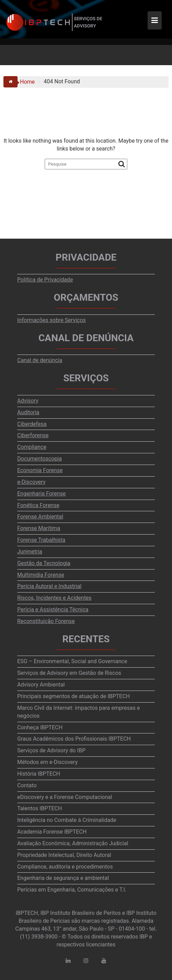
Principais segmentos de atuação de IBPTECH (73, 696)
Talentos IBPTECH (40, 808)
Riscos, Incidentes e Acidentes (54, 598)
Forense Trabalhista (41, 540)
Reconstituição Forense (46, 621)
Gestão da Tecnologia (44, 563)
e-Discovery (31, 482)
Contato (27, 785)
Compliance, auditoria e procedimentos (65, 867)
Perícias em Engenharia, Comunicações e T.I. (72, 890)
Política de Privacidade (45, 280)
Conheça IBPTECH (40, 727)
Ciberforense (33, 435)
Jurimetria (30, 552)
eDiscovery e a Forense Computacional (65, 797)
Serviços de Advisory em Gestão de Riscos (69, 673)
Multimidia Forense (41, 575)
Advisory (28, 401)
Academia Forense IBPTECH (52, 832)
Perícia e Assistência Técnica (53, 609)
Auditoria (28, 412)
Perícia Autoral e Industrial (49, 586)
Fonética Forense (38, 505)
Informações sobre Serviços (51, 320)
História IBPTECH (39, 774)
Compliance (32, 447)
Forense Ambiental (40, 517)
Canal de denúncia (40, 360)
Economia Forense (40, 470)
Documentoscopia (40, 459)
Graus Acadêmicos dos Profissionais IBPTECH (74, 739)
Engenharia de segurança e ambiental (63, 878)
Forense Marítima (39, 528)
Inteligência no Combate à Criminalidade (67, 820)
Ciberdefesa (32, 424)
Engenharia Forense (41, 494)
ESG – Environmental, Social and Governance (72, 661)
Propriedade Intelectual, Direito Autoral (64, 855)
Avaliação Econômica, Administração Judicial (73, 843)
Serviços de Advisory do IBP (51, 750)
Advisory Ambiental (41, 685)
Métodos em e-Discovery (47, 762)
